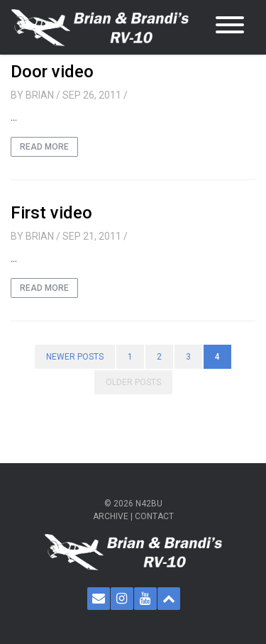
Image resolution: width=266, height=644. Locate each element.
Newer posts (75, 357)
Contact (154, 516)
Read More (44, 147)
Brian (40, 95)
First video (51, 213)
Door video (52, 72)
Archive (111, 516)
